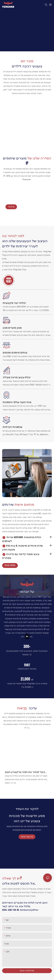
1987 (27, 665)
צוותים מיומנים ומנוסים (15, 352)
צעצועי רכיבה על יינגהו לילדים (17, 198)
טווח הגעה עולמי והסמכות (17, 402)
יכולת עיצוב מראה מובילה (17, 377)
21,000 (27, 679)
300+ (27, 646)
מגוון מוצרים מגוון (12, 328)
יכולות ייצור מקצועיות (14, 303)
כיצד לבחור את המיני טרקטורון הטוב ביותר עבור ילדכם (25, 772)
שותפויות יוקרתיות (13, 427)
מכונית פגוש (27, 105)
